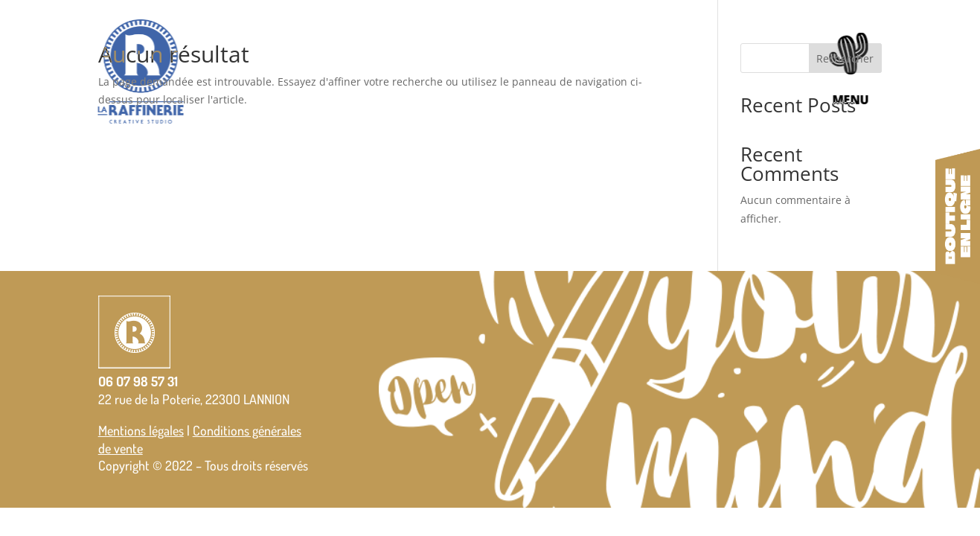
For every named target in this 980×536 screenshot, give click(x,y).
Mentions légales (141, 430)
